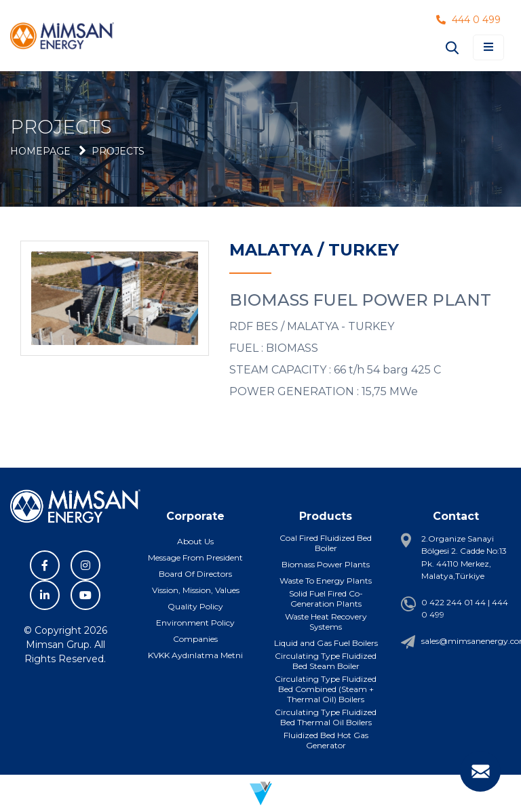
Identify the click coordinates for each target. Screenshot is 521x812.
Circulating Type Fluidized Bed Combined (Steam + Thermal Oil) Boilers (326, 689)
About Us (195, 541)
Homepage (40, 151)
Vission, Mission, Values (196, 590)
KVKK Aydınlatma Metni (195, 655)
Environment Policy (195, 623)
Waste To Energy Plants (326, 581)
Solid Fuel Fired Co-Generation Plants (326, 598)
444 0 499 (468, 20)
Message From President (195, 557)
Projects (118, 151)
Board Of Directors (195, 574)
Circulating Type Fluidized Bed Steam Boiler (326, 661)
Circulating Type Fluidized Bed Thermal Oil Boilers (326, 717)
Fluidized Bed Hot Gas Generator (326, 740)
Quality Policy (195, 606)
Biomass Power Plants (326, 564)
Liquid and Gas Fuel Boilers (326, 643)
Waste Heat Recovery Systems (326, 622)
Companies (195, 639)
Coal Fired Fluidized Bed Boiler (326, 543)
